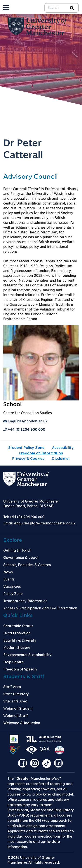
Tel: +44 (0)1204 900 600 (24, 517)
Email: (39, 523)
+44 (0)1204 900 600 (24, 430)
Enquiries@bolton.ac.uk (25, 422)
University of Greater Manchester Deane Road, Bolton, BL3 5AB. (31, 504)
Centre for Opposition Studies (28, 413)
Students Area (15, 701)
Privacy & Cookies (28, 459)
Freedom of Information (41, 453)
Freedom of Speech (20, 669)
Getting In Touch (17, 550)
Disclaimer (61, 459)
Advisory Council (31, 177)
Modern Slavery (17, 647)
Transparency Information (25, 601)
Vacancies (12, 586)
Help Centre (13, 662)
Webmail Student (18, 708)
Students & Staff (24, 676)
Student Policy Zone (26, 448)
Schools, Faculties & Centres (27, 565)
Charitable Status (18, 626)
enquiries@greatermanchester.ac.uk (45, 523)
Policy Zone (13, 594)
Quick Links (18, 615)
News (8, 572)
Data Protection (17, 633)
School (12, 405)
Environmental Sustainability (27, 655)
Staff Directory (16, 694)
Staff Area (12, 687)
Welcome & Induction (22, 723)
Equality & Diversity (20, 640)
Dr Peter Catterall (23, 150)
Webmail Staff (16, 716)
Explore (13, 540)
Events (9, 579)
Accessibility (63, 448)
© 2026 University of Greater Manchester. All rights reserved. (34, 860)
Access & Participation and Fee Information (40, 608)
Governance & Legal (21, 557)
